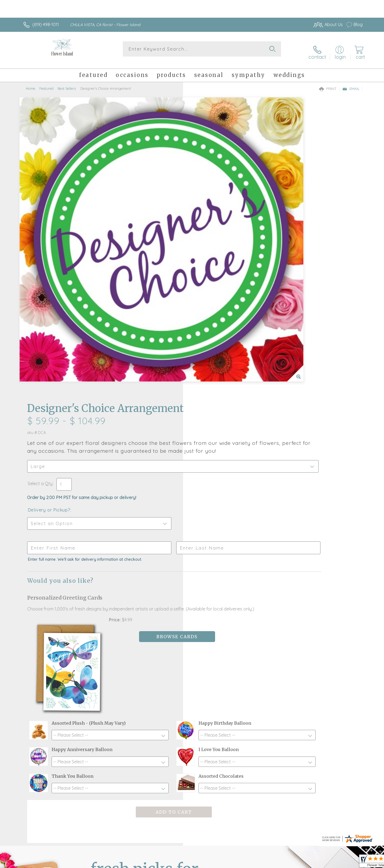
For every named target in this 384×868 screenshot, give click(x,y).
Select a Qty (205, 180)
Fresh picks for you (144, 670)
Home (31, 83)
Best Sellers (67, 83)
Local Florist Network (314, 862)
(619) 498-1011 (46, 24)
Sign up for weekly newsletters (260, 666)
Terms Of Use (244, 862)
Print (328, 83)
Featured (46, 83)
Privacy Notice (276, 862)
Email (351, 83)
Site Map (348, 862)
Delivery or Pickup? (214, 206)
